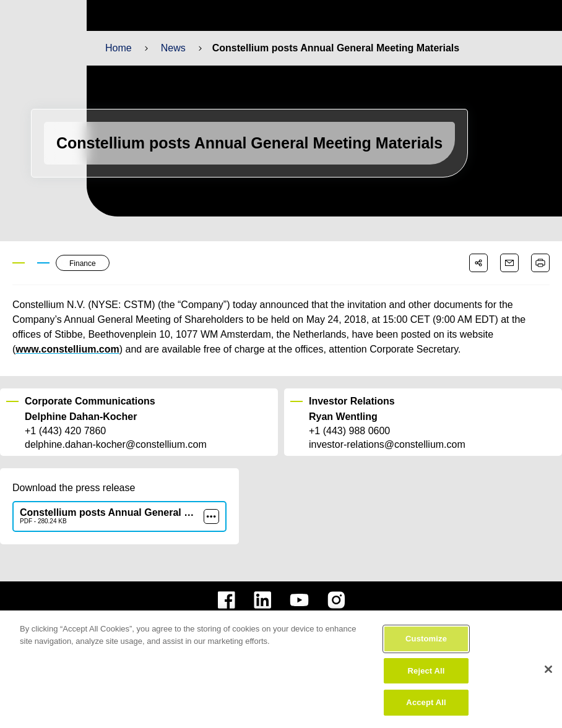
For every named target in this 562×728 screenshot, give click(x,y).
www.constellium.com (65, 349)
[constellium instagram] (336, 600)
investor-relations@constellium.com (387, 445)
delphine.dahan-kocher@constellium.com (115, 445)
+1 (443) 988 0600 (349, 431)
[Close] (548, 690)
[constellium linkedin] (262, 600)
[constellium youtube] (299, 600)
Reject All (426, 691)
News (172, 48)
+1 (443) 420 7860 (65, 431)
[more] (211, 516)
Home (118, 48)
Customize (426, 659)
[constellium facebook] (227, 600)
